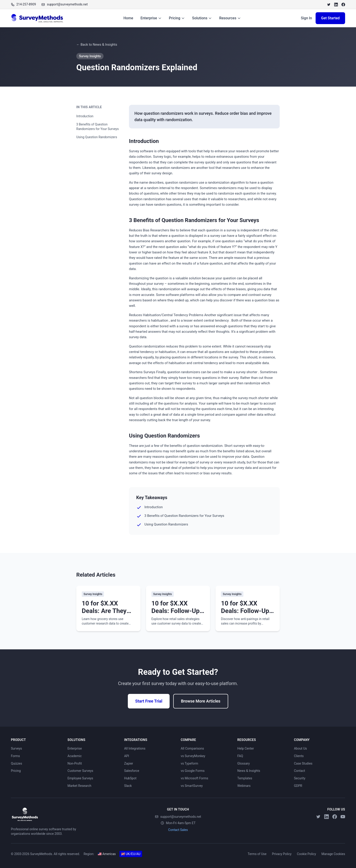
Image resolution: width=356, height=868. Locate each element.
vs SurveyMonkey (193, 756)
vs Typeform (189, 763)
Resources (230, 18)
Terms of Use (257, 854)
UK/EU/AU (131, 854)
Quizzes (16, 763)
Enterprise (151, 18)
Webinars (244, 786)
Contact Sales (178, 830)
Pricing (177, 18)
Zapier (129, 763)
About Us (300, 748)
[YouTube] (343, 817)
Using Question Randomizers (97, 137)
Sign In (306, 18)
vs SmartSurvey (192, 786)
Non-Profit (75, 763)
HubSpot (130, 778)
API (127, 756)
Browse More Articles (201, 701)
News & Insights (249, 771)
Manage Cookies (333, 854)
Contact (300, 771)
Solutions (202, 18)
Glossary (243, 763)
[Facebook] (343, 5)
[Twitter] (329, 5)
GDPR (298, 786)
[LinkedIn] (336, 5)
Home (128, 18)
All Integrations (135, 748)
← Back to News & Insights (97, 45)
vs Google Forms (193, 771)
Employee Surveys (80, 778)
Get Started (330, 18)
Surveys (16, 748)
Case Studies (303, 763)
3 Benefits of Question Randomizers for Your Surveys (98, 127)
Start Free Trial (149, 701)
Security (300, 778)
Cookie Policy (307, 854)
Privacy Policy (282, 854)
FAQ (240, 756)
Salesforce (132, 771)
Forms (15, 756)
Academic (74, 756)
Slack (128, 786)
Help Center (246, 748)
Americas (107, 854)
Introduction (85, 116)
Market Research (79, 786)
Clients (299, 756)
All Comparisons (192, 748)
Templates (245, 778)
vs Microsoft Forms (194, 778)
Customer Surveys (80, 771)
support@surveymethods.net (178, 817)
